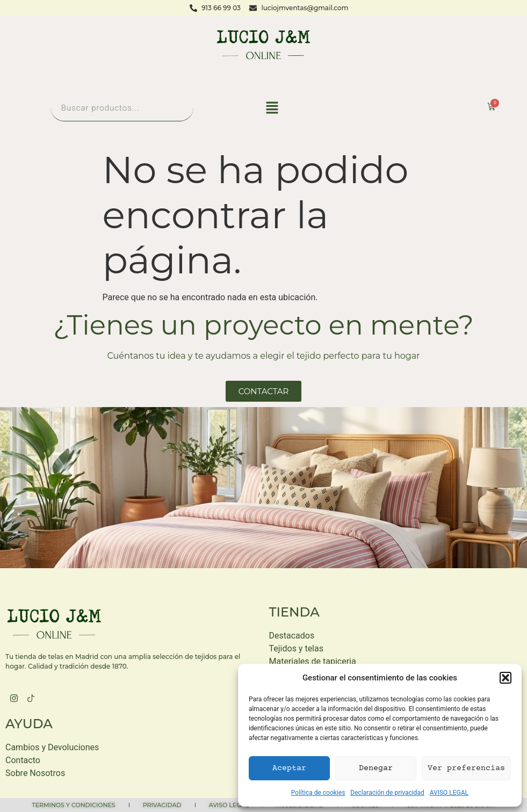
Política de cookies (318, 793)
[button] (506, 678)
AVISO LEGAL (449, 793)
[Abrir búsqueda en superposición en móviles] (122, 108)
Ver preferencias (466, 768)
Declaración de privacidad (387, 793)
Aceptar (289, 768)
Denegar (376, 768)
